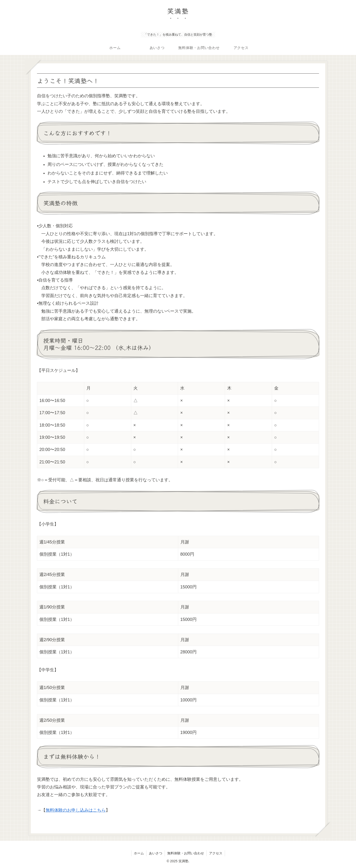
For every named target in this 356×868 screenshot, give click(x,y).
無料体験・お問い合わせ (186, 853)
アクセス (216, 853)
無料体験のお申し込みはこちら (76, 810)
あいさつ (156, 853)
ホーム (139, 853)
